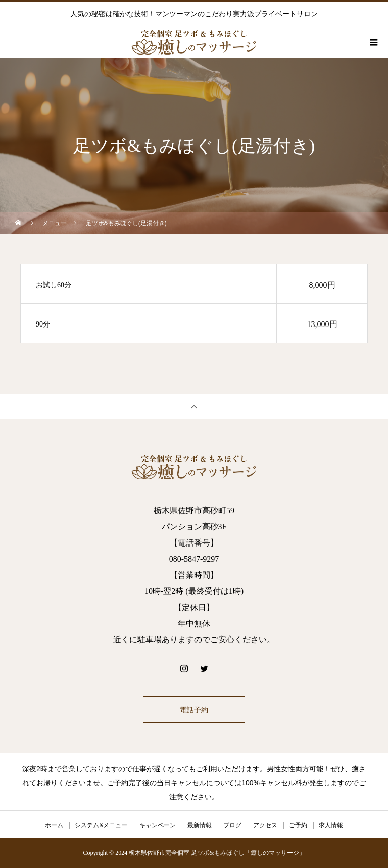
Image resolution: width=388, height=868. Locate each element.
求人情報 (331, 825)
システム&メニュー (101, 825)
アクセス (265, 825)
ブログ (232, 825)
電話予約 (194, 710)
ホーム (54, 825)
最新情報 (200, 825)
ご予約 (298, 825)
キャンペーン (158, 825)
